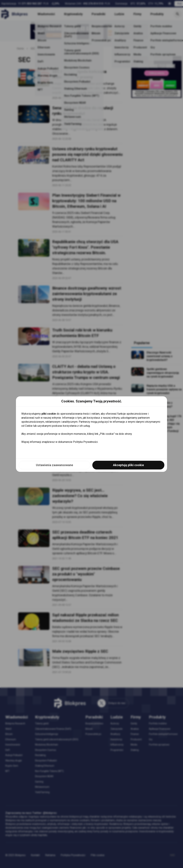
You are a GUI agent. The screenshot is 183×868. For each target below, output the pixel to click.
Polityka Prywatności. (86, 442)
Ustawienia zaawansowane (54, 465)
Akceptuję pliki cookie (128, 465)
